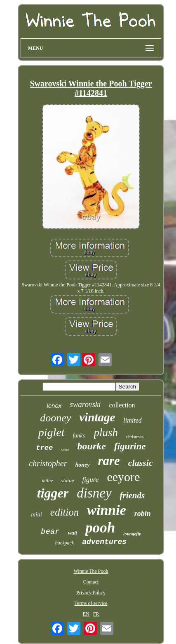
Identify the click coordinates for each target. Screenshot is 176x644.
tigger (53, 493)
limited (132, 420)
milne (48, 481)
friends (133, 495)
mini (36, 514)
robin (143, 514)
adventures (104, 542)
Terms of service (91, 603)
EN (86, 614)
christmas (135, 437)
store (65, 450)
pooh (100, 528)
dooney (55, 418)
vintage (97, 417)
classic (141, 463)
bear (50, 532)
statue (67, 480)
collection (122, 405)
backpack (65, 543)
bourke (92, 446)
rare (109, 461)
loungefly (132, 534)
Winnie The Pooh (91, 571)
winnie (106, 510)
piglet (52, 432)
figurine (130, 446)
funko (79, 436)
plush (106, 432)
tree (44, 448)
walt (73, 533)
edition (65, 512)
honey (82, 465)
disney (94, 493)
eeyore (123, 477)
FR (96, 614)
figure (90, 480)
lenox (54, 406)
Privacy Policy (91, 593)
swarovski (85, 404)
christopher (48, 463)
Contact (91, 582)
